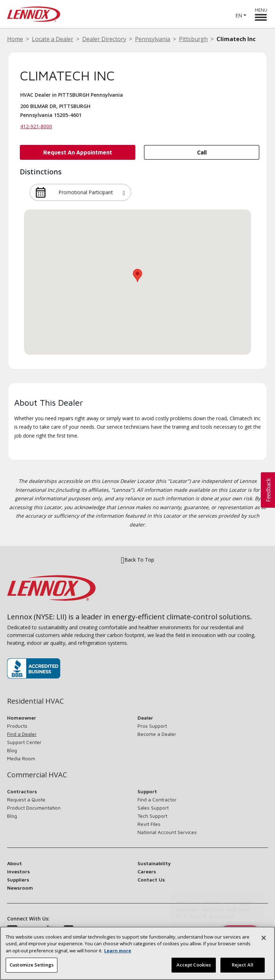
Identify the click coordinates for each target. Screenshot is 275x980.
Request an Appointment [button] (78, 152)
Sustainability (154, 863)
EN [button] (239, 15)
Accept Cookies (194, 965)
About (15, 863)
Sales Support (153, 808)
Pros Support (152, 726)
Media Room (21, 758)
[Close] (264, 938)
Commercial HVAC (37, 775)
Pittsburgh (193, 39)
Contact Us (151, 880)
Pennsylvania (153, 39)
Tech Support (152, 816)
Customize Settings (32, 965)
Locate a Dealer (53, 39)
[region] (137, 953)
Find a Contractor (157, 799)
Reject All (243, 965)
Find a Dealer (22, 734)
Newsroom (20, 888)
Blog (12, 750)
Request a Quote (26, 799)
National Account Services (167, 832)
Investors (18, 871)
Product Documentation (34, 808)
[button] (124, 192)
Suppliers (18, 880)
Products (17, 726)
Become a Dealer (157, 734)
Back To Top (137, 560)
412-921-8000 (36, 126)
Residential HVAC (35, 701)
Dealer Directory (104, 39)
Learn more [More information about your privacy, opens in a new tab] (118, 951)
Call (202, 152)
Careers (147, 871)
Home (15, 39)
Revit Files (149, 824)
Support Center (24, 742)
